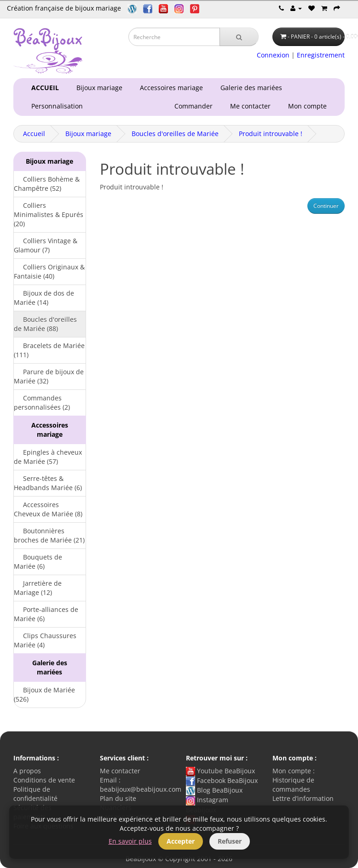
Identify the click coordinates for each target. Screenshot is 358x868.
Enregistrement (321, 55)
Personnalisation (55, 106)
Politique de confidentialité (35, 794)
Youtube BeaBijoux (220, 771)
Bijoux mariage (98, 88)
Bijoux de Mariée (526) (44, 694)
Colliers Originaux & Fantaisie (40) (49, 271)
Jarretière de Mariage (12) (38, 588)
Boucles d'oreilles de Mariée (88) (45, 324)
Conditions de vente (44, 780)
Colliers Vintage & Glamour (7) (46, 245)
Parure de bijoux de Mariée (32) (49, 376)
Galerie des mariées (249, 88)
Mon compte (309, 106)
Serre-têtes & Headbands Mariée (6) (48, 483)
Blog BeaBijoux (214, 790)
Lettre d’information (303, 798)
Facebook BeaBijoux (222, 780)
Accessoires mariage (170, 88)
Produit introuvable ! (271, 134)
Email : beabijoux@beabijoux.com (141, 785)
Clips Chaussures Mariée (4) (45, 640)
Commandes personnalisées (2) (42, 403)
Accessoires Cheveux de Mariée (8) (48, 509)
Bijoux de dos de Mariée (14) (44, 298)
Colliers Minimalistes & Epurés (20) (49, 214)
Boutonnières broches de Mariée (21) (49, 535)
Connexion (273, 55)
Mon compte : (294, 771)
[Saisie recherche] (174, 37)
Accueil (34, 134)
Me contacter (252, 106)
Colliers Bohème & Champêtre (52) (47, 184)
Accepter (181, 841)
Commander (195, 106)
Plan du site (118, 798)
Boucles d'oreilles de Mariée (175, 134)
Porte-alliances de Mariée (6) (46, 614)
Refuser (230, 841)
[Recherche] (239, 37)
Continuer (326, 206)
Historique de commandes (293, 785)
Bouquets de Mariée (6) (38, 562)
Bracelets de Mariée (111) (49, 350)
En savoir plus (130, 841)
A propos (27, 771)
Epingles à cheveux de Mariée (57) (48, 457)
